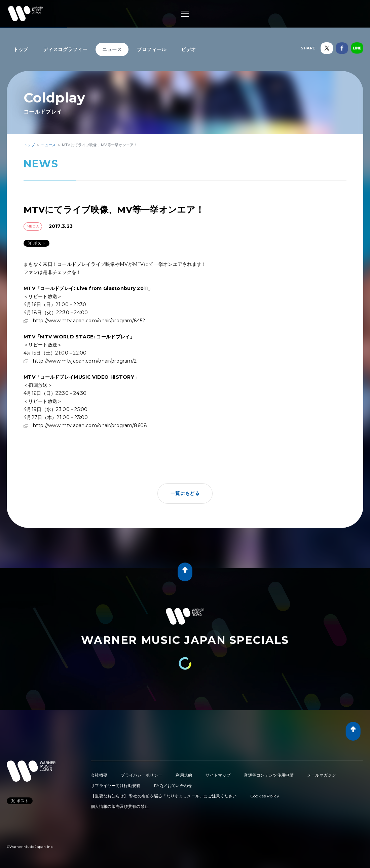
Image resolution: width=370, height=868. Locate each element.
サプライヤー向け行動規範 (116, 786)
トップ (21, 49)
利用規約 (184, 775)
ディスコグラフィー (65, 49)
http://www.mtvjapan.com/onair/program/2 (85, 361)
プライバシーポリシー (141, 775)
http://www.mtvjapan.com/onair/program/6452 (89, 321)
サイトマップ (218, 775)
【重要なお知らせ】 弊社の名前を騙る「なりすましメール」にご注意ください (164, 796)
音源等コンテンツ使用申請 (269, 775)
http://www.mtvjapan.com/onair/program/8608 (90, 425)
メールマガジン (322, 775)
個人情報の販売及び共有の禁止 (120, 806)
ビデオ (189, 49)
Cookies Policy (265, 796)
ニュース (112, 49)
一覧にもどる (185, 493)
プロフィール (152, 49)
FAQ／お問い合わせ (173, 786)
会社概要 (99, 775)
